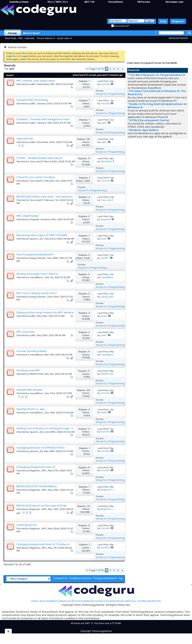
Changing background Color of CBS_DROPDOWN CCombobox (36, 469)
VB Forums (144, 2)
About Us (66, 601)
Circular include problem (32, 351)
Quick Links (63, 38)
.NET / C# (89, 2)
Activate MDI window (29, 390)
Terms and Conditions (45, 601)
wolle (104, 412)
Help (163, 21)
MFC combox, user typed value (36, 81)
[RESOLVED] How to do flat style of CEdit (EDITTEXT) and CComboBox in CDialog (42, 507)
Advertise (115, 601)
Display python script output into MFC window (45, 312)
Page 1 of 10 (96, 69)
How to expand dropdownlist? (35, 254)
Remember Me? (120, 26)
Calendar (30, 38)
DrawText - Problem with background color (43, 119)
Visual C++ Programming (110, 94)
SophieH (34, 219)
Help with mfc (25, 139)
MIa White (106, 161)
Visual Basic (116, 2)
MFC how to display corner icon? (37, 293)
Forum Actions (45, 38)
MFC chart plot (25, 332)
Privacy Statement (105, 578)
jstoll (104, 239)
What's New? (31, 33)
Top (121, 578)
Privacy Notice (83, 601)
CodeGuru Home (19, 2)
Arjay (104, 316)
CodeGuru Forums (80, 578)
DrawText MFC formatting (32, 100)
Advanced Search (178, 38)
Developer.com (174, 2)
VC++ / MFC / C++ (58, 2)
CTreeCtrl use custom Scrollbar (36, 177)
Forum (13, 33)
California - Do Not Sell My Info (142, 601)
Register (178, 21)
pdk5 (33, 84)
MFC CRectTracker (28, 216)
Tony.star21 (36, 161)
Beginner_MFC (38, 471)
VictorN (105, 84)
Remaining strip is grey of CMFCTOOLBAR (42, 235)
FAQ (20, 38)
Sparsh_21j (36, 239)
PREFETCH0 (36, 374)
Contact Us (60, 578)
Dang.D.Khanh (38, 258)
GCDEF (105, 258)
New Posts (11, 38)
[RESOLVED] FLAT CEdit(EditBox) (37, 486)
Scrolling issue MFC (28, 370)
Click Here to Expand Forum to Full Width (152, 63)
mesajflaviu (36, 277)
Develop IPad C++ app (31, 409)
